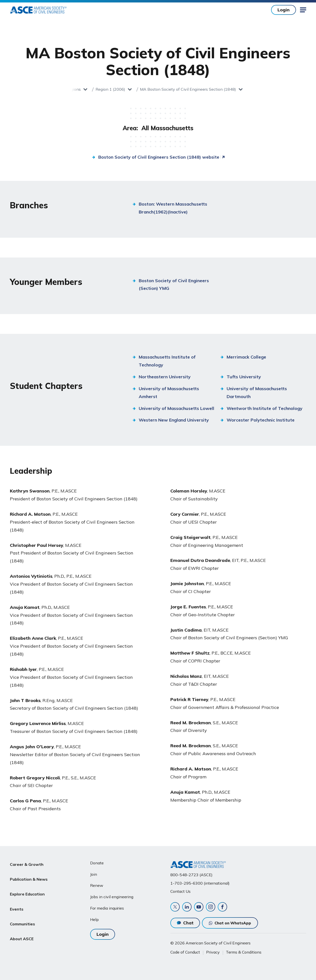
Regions (73, 89)
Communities (22, 908)
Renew (97, 884)
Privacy (213, 952)
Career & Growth (27, 861)
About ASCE (22, 920)
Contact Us (180, 889)
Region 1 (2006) (110, 89)
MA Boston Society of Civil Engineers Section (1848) (188, 89)
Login (284, 10)
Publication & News (29, 873)
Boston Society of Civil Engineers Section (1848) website (159, 157)
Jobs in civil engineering (112, 895)
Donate (97, 861)
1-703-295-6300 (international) (200, 881)
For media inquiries (107, 906)
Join (94, 872)
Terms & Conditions (244, 952)
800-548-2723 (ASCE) (191, 873)
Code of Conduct (185, 952)
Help (94, 917)
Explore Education (27, 885)
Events (17, 896)
